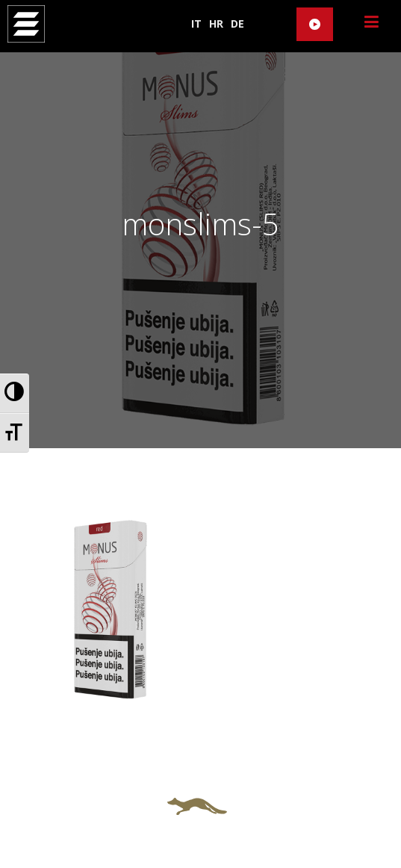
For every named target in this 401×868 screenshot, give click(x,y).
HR (216, 24)
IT (196, 24)
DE (237, 24)
